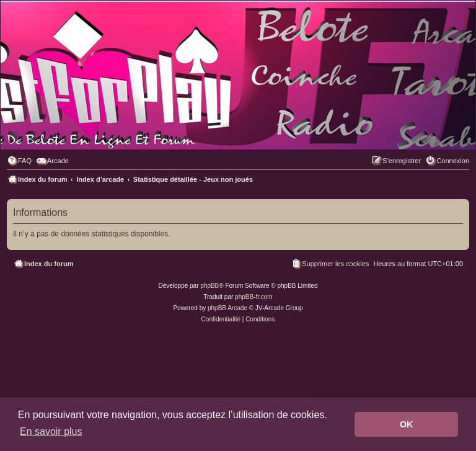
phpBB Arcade (227, 308)
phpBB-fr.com (254, 297)
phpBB (209, 286)
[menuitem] (19, 161)
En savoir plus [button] (51, 431)
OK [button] (407, 424)
